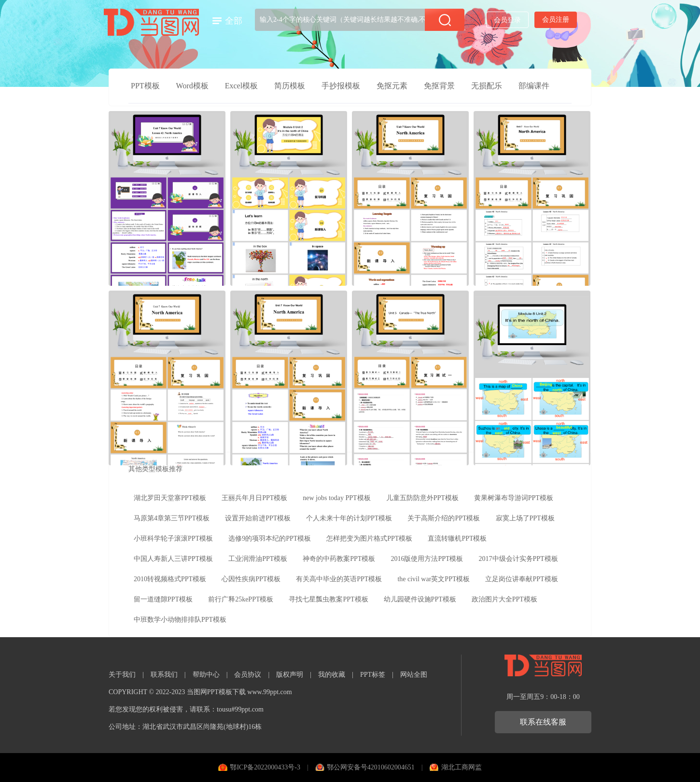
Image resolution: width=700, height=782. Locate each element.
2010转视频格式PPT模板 (170, 579)
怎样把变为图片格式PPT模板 (369, 538)
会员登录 (507, 20)
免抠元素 (392, 86)
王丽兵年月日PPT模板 (254, 498)
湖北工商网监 (462, 767)
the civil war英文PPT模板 (434, 579)
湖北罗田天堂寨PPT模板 (170, 498)
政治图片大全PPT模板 (504, 599)
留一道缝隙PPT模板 (163, 599)
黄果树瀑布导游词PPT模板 (514, 498)
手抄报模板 (341, 86)
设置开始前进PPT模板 (258, 518)
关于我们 (122, 675)
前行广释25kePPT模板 (241, 599)
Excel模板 (241, 86)
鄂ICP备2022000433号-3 (265, 767)
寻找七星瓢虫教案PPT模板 (328, 599)
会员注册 (556, 20)
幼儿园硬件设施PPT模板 (420, 599)
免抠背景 (439, 86)
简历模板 (290, 86)
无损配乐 (487, 86)
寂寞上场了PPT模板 (525, 518)
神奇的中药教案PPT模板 (339, 559)
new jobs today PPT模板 (336, 498)
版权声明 (290, 675)
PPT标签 (373, 675)
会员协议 (248, 675)
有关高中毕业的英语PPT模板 (339, 579)
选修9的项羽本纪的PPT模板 (270, 538)
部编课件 (534, 86)
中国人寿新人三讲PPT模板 (173, 559)
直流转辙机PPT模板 (457, 538)
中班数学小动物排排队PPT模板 (180, 620)
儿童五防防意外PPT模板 (422, 498)
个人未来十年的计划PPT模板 (349, 518)
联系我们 (164, 675)
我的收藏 (332, 675)
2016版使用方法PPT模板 (427, 559)
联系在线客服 (543, 722)
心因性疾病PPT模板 (251, 579)
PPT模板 (145, 86)
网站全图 (414, 675)
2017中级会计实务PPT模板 (518, 559)
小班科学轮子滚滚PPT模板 (173, 538)
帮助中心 (206, 675)
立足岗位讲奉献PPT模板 (521, 579)
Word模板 (192, 86)
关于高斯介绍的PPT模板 (444, 518)
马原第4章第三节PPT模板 (172, 518)
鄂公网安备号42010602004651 (371, 767)
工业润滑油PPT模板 (258, 559)
